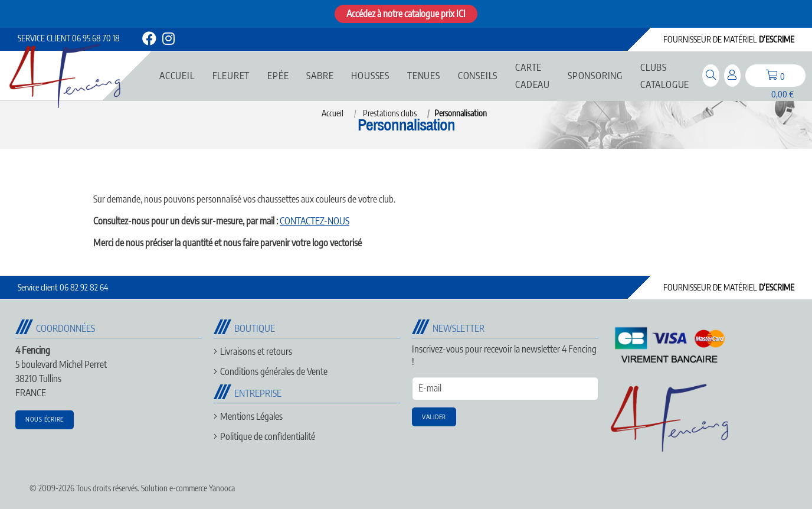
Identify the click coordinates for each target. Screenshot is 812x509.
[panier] (775, 76)
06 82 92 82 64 (63, 287)
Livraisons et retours (256, 351)
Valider (434, 417)
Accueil (333, 113)
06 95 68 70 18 (69, 38)
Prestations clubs (390, 113)
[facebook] (149, 40)
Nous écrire (45, 419)
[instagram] (168, 40)
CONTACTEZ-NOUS (315, 221)
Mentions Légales (251, 416)
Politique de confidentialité (268, 436)
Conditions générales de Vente (274, 371)
